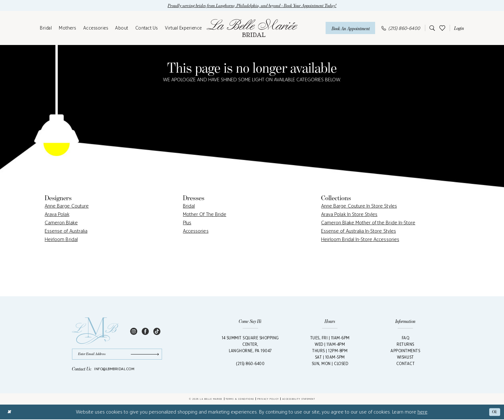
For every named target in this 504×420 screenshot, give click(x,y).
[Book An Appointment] (350, 28)
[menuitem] (46, 28)
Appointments (405, 351)
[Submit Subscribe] (146, 355)
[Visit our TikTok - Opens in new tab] (157, 331)
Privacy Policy (268, 400)
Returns (405, 345)
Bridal (189, 206)
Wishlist (405, 357)
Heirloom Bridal (61, 240)
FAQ (406, 338)
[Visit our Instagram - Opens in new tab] (134, 331)
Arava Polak (57, 214)
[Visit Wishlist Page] (442, 28)
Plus (187, 223)
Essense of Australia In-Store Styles (359, 231)
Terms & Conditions (240, 400)
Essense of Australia (66, 231)
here (423, 412)
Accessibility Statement (299, 400)
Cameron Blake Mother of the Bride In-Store (368, 223)
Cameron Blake (61, 223)
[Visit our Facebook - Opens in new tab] (145, 331)
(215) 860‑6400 (250, 364)
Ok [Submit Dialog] (495, 412)
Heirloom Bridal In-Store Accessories (360, 240)
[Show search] (431, 28)
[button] (458, 28)
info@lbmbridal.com (114, 370)
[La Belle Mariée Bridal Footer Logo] (95, 331)
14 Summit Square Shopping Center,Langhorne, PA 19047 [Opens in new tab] (250, 345)
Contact (406, 364)
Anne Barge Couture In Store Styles (359, 206)
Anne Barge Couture (67, 206)
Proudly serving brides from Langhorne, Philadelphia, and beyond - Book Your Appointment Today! (252, 6)
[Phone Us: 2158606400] (401, 28)
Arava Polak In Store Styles (349, 214)
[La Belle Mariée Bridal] (252, 28)
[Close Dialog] (9, 412)
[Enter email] (117, 355)
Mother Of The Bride (205, 214)
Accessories (196, 231)
